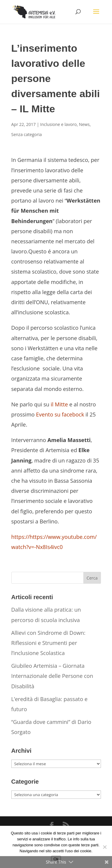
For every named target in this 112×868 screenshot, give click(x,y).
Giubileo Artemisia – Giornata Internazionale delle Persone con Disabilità (52, 676)
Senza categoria (27, 134)
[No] (105, 847)
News (84, 124)
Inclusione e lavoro (59, 124)
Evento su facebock (60, 414)
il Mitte (59, 404)
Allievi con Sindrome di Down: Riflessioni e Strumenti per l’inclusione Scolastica (48, 643)
